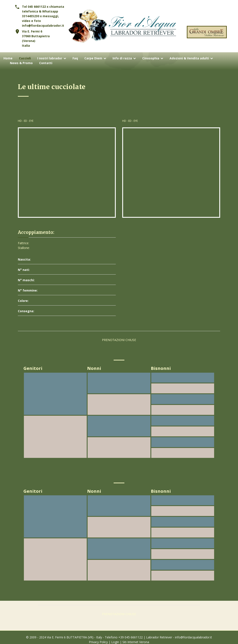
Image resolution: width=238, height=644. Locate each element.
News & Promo (21, 63)
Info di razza (122, 58)
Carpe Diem (93, 58)
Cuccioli (25, 58)
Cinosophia (151, 58)
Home (8, 58)
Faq (75, 58)
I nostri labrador (50, 58)
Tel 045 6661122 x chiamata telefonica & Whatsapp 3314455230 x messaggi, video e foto (43, 14)
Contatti (46, 63)
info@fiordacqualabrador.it (43, 25)
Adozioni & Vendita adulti (189, 58)
